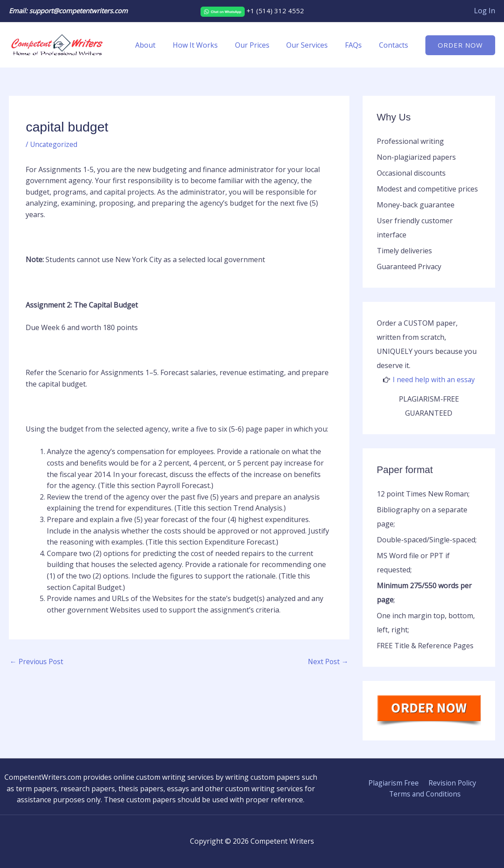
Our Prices (262, 45)
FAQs (358, 45)
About (162, 45)
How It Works (208, 45)
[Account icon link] (485, 11)
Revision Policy (451, 783)
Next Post (328, 662)
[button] (460, 45)
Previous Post (37, 662)
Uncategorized (54, 144)
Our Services (315, 45)
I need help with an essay (434, 380)
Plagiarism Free (394, 783)
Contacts (395, 45)
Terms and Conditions (425, 794)
